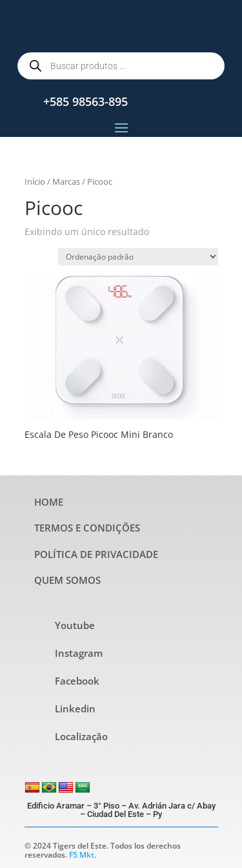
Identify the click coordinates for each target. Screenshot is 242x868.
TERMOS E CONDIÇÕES (87, 528)
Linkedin (75, 708)
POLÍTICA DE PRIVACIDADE (96, 554)
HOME (49, 502)
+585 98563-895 (86, 101)
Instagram (79, 653)
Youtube (75, 625)
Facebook (77, 681)
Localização (81, 736)
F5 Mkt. (83, 855)
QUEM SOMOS (67, 580)
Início (35, 181)
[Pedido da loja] (138, 257)
